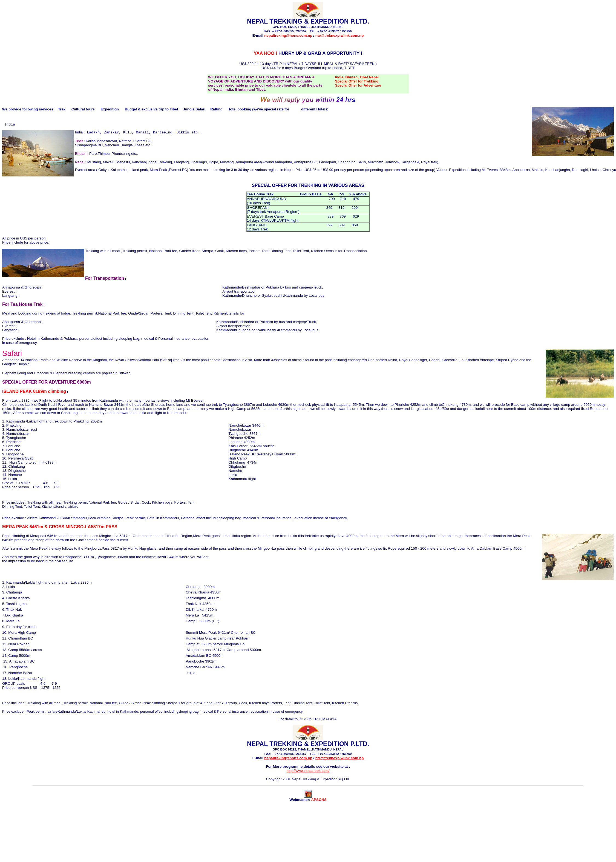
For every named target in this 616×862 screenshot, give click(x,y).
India (10, 126)
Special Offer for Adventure (358, 85)
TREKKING (310, 188)
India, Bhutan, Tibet (352, 77)
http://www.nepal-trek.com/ (308, 774)
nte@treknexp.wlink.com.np (340, 35)
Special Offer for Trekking (357, 81)
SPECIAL (261, 188)
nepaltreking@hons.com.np (288, 35)
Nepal (374, 77)
